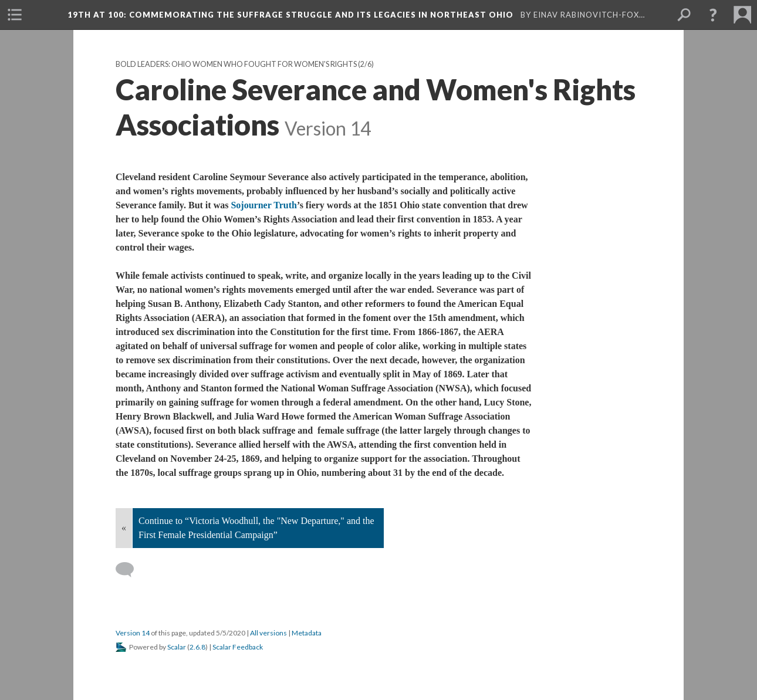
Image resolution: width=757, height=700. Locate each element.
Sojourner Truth (263, 205)
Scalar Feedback (238, 647)
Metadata (307, 633)
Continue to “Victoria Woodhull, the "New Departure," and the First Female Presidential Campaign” (256, 528)
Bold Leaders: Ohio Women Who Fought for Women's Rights (236, 64)
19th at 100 (292, 15)
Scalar (177, 647)
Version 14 (133, 633)
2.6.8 (197, 647)
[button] (713, 15)
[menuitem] (15, 15)
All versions (268, 633)
